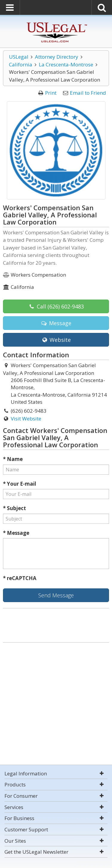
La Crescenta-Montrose (66, 64)
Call (56, 306)
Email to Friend (88, 93)
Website (56, 340)
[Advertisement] (56, 704)
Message (56, 323)
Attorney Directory (57, 57)
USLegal (19, 57)
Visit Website (26, 419)
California (21, 64)
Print (51, 93)
